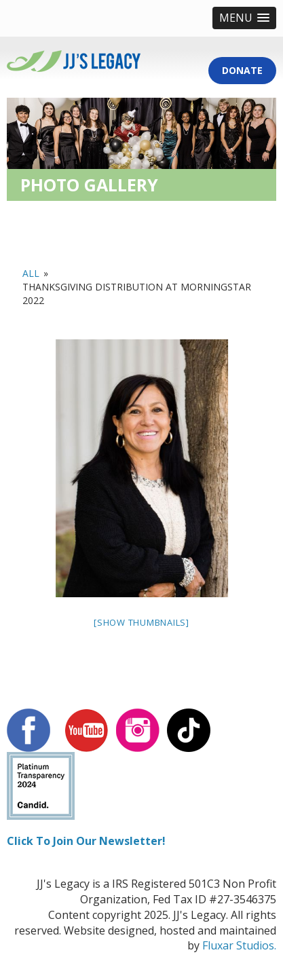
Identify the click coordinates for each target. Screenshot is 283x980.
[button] (244, 18)
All (31, 273)
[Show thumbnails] (141, 622)
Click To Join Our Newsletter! (86, 841)
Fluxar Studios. (239, 945)
